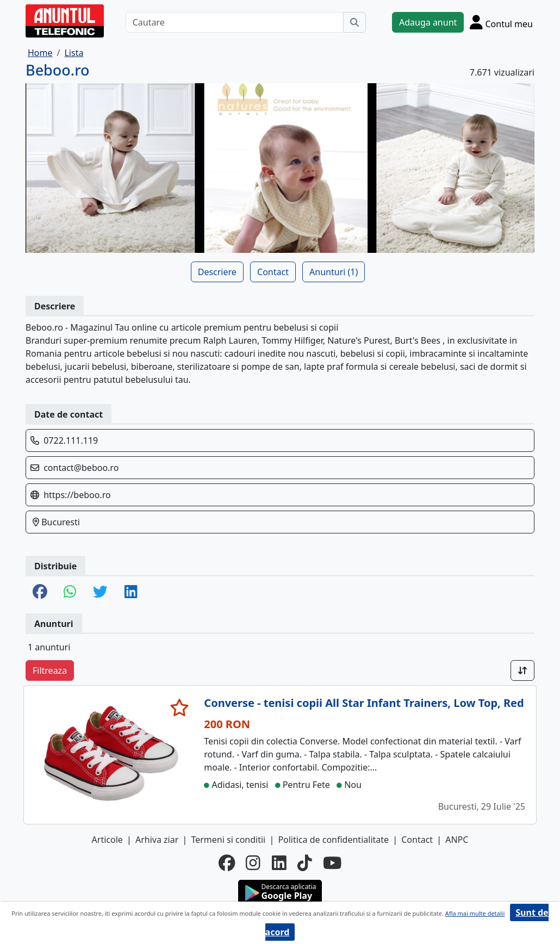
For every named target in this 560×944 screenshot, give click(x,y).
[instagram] (253, 863)
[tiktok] (305, 863)
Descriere (217, 272)
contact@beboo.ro (81, 468)
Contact (273, 272)
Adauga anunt (428, 22)
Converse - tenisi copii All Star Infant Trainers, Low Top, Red (364, 703)
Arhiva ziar (157, 840)
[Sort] (522, 670)
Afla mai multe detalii (475, 913)
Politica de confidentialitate (333, 840)
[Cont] (501, 22)
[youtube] (332, 863)
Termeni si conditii (228, 840)
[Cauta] (354, 22)
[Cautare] (235, 22)
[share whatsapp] (70, 592)
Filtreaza (50, 670)
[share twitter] (100, 592)
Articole (107, 840)
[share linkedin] (131, 592)
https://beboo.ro (77, 495)
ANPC (457, 840)
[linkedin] (279, 863)
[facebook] (227, 863)
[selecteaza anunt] (180, 707)
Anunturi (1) (334, 272)
